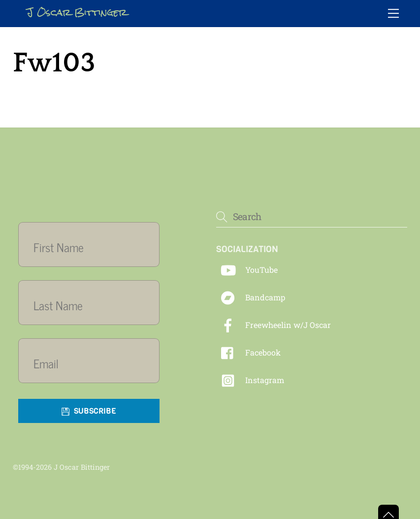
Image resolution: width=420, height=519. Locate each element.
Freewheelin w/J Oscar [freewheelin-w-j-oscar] (274, 325)
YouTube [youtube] (247, 270)
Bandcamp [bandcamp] (251, 297)
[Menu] (393, 13)
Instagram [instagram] (250, 380)
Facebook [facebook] (248, 352)
